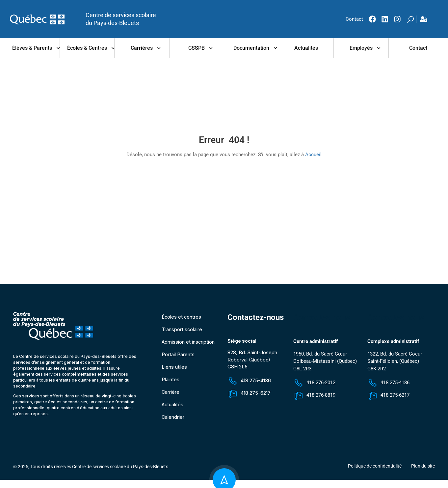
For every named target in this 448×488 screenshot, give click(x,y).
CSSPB (197, 48)
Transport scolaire (183, 331)
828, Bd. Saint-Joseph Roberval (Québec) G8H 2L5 (253, 362)
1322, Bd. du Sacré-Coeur (395, 356)
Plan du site (423, 468)
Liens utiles (175, 369)
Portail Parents (179, 356)
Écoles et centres (182, 319)
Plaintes (171, 381)
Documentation (251, 48)
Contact (418, 48)
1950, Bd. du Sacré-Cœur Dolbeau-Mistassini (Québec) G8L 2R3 (325, 363)
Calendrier (174, 419)
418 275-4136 (250, 382)
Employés (361, 48)
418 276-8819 (314, 397)
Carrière (171, 394)
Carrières (142, 48)
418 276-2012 (314, 385)
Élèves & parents (32, 48)
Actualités (306, 48)
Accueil (313, 155)
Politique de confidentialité (375, 468)
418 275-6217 (250, 395)
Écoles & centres (87, 48)
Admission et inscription (189, 344)
